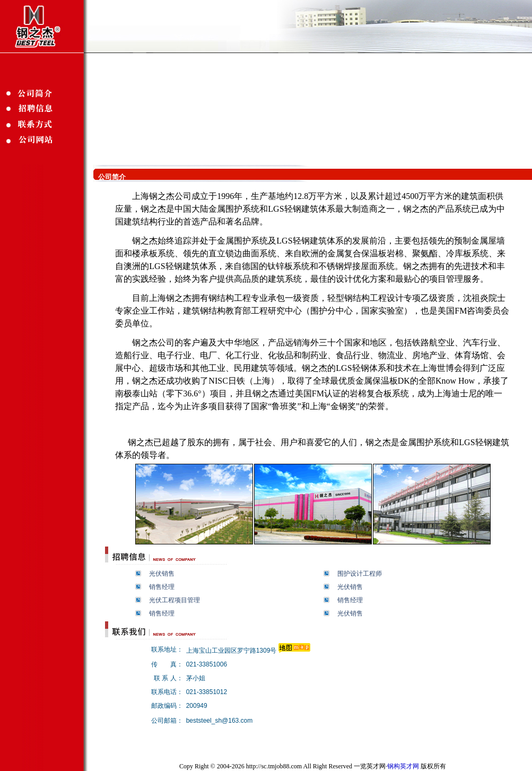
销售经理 (162, 587)
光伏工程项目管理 (175, 600)
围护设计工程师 (360, 574)
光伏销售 (162, 574)
